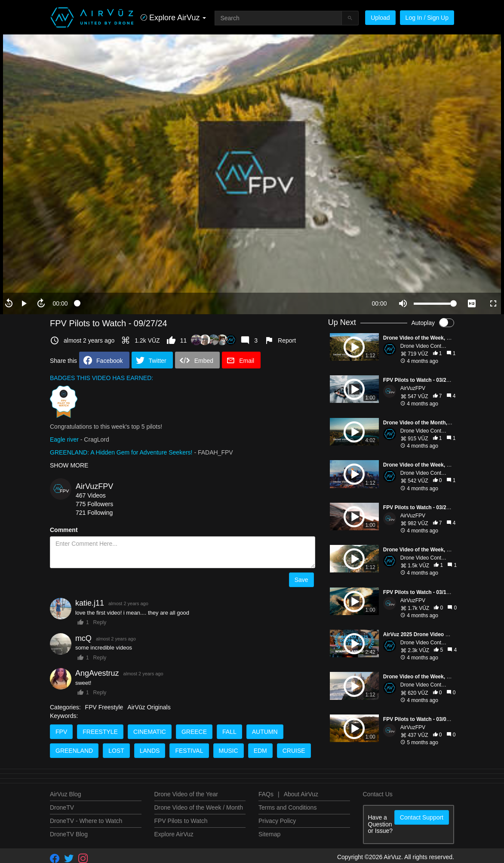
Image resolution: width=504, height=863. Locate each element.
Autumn (265, 732)
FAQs (266, 794)
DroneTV (62, 807)
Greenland (74, 751)
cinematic (150, 732)
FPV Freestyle (104, 707)
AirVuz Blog (66, 794)
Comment (64, 530)
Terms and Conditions (287, 807)
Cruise (294, 751)
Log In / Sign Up (427, 18)
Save (301, 580)
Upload (380, 18)
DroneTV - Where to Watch (86, 821)
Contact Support (422, 817)
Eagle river (64, 439)
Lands (150, 751)
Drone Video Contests (426, 346)
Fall (229, 732)
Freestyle (100, 732)
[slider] (220, 303)
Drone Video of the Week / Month (199, 807)
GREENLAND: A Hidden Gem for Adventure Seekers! (121, 452)
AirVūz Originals (149, 707)
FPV (61, 732)
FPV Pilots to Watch (181, 821)
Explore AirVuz (174, 834)
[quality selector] (472, 303)
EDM (260, 751)
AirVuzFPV (94, 486)
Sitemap (269, 834)
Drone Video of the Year (186, 794)
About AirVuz (301, 794)
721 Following (94, 513)
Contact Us (378, 794)
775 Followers (94, 504)
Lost (116, 751)
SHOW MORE (69, 465)
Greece (194, 732)
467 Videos (91, 495)
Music (229, 751)
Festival (189, 751)
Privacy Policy (277, 821)
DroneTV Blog (69, 834)
